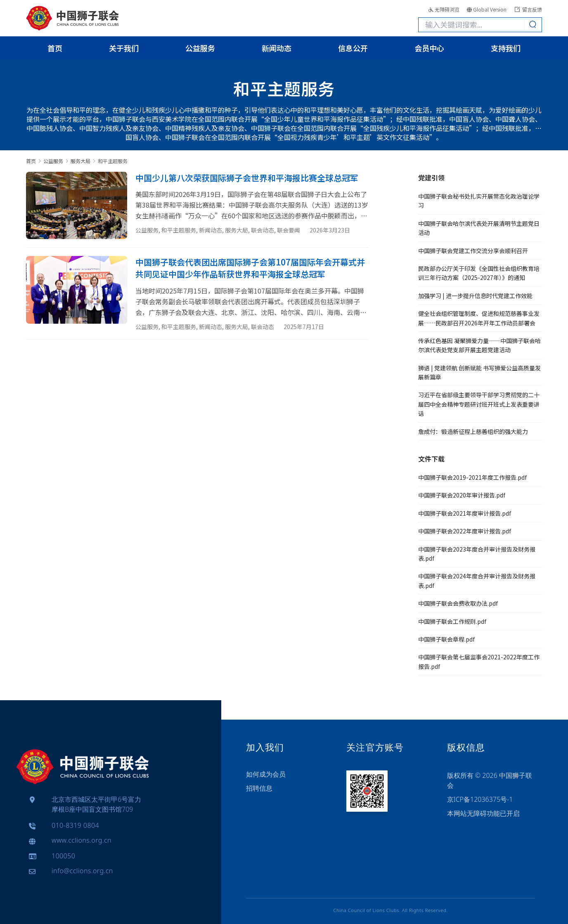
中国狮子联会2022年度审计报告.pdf (465, 531)
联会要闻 (289, 230)
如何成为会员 (266, 774)
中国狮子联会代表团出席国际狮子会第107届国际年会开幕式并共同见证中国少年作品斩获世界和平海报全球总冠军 (250, 268)
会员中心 (429, 48)
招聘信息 (259, 788)
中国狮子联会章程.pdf (446, 639)
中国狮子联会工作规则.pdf (452, 621)
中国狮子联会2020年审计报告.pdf (462, 495)
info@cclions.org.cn (82, 871)
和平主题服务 (179, 230)
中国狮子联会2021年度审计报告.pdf (465, 513)
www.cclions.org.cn (82, 840)
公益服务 (200, 48)
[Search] (533, 24)
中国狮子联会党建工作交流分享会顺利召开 (473, 251)
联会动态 (263, 230)
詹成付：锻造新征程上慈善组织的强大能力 (473, 431)
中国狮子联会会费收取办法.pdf (458, 603)
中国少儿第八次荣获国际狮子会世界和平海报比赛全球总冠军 (247, 178)
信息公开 (353, 48)
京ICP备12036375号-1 (480, 799)
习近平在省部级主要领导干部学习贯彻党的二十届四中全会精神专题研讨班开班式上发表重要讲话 (479, 404)
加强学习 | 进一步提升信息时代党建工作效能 (475, 296)
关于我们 (124, 48)
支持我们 (506, 48)
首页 (55, 48)
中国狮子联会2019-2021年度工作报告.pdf (472, 477)
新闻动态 (277, 48)
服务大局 (237, 230)
